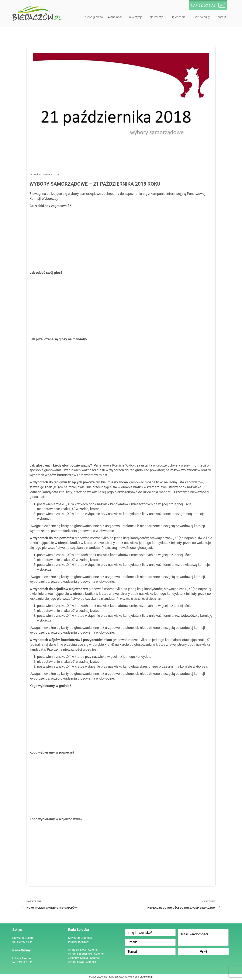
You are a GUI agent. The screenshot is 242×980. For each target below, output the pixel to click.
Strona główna (93, 17)
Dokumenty (157, 17)
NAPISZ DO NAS (203, 5)
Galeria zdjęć (202, 17)
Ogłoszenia (180, 17)
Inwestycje (135, 17)
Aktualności (116, 17)
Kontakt (221, 17)
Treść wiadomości (203, 937)
